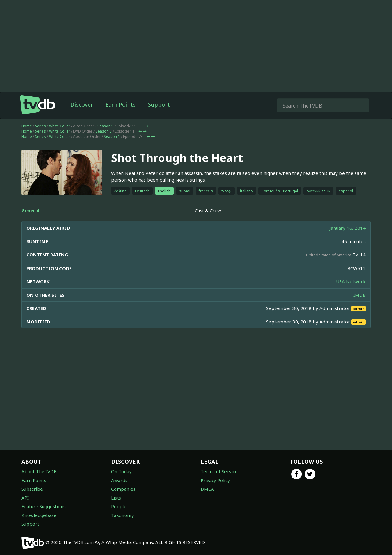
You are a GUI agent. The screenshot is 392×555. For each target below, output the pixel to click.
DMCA (207, 489)
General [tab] (30, 210)
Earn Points (121, 104)
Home (27, 126)
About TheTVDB (39, 471)
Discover (82, 104)
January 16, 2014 (348, 228)
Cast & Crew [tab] (208, 210)
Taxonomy (123, 515)
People (119, 506)
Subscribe (32, 489)
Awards (119, 480)
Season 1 (112, 136)
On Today (121, 471)
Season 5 (106, 126)
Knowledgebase (39, 515)
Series (40, 126)
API (25, 498)
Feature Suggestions (43, 506)
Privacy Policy (215, 480)
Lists (116, 498)
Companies (123, 489)
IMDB (360, 295)
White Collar (60, 126)
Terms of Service (219, 471)
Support (159, 104)
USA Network (351, 281)
